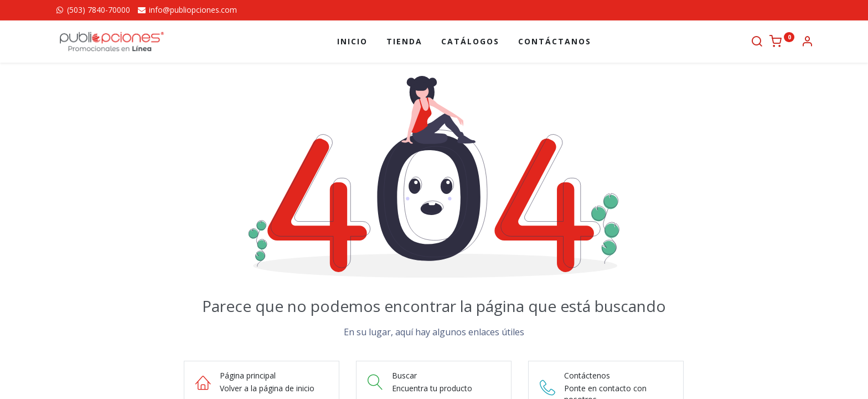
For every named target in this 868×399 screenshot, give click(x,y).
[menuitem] (352, 42)
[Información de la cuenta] (807, 42)
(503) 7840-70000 (92, 10)
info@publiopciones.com (187, 10)
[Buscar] (757, 42)
